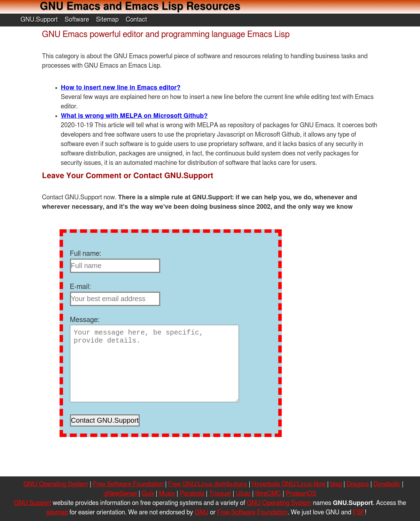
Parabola (192, 494)
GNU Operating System (56, 484)
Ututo (243, 494)
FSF (359, 513)
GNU (202, 513)
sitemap (57, 513)
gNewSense (120, 494)
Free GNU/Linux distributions (208, 484)
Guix (148, 494)
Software (77, 20)
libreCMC (268, 494)
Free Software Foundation (128, 484)
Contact (136, 20)
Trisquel (220, 494)
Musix (167, 494)
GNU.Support (39, 20)
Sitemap (107, 20)
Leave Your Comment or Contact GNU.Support (128, 176)
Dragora (358, 484)
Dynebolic (387, 484)
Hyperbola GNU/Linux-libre (289, 484)
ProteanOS (301, 494)
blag (336, 484)
